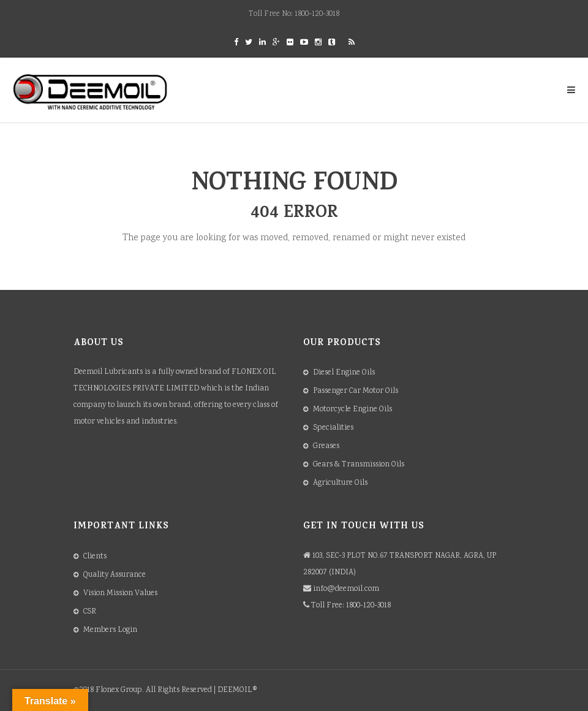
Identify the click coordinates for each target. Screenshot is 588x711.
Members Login (110, 630)
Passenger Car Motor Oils (356, 391)
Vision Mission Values (120, 594)
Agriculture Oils (340, 483)
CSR (90, 612)
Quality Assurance (115, 575)
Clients (95, 557)
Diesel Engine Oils (344, 373)
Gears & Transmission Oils (359, 465)
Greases (326, 447)
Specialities (333, 428)
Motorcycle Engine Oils (352, 410)
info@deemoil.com (346, 589)
